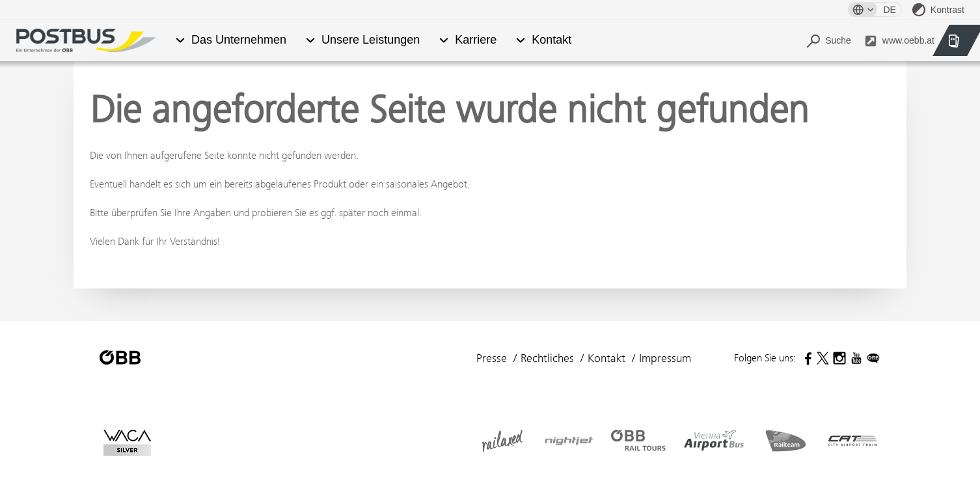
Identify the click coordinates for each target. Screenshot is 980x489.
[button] (180, 41)
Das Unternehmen (239, 40)
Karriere (476, 40)
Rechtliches (547, 358)
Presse (492, 358)
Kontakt (551, 40)
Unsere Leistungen (371, 40)
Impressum (665, 358)
